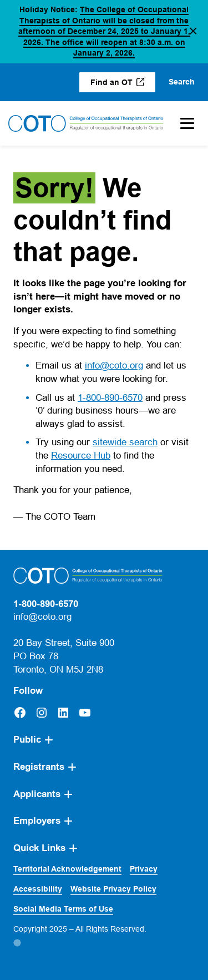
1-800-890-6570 (110, 398)
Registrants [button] (39, 767)
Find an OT (123, 85)
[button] (193, 32)
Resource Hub (81, 456)
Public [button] (27, 740)
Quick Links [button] (39, 848)
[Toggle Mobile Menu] (187, 123)
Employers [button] (37, 821)
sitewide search (125, 442)
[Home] (86, 123)
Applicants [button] (37, 794)
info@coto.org (114, 365)
